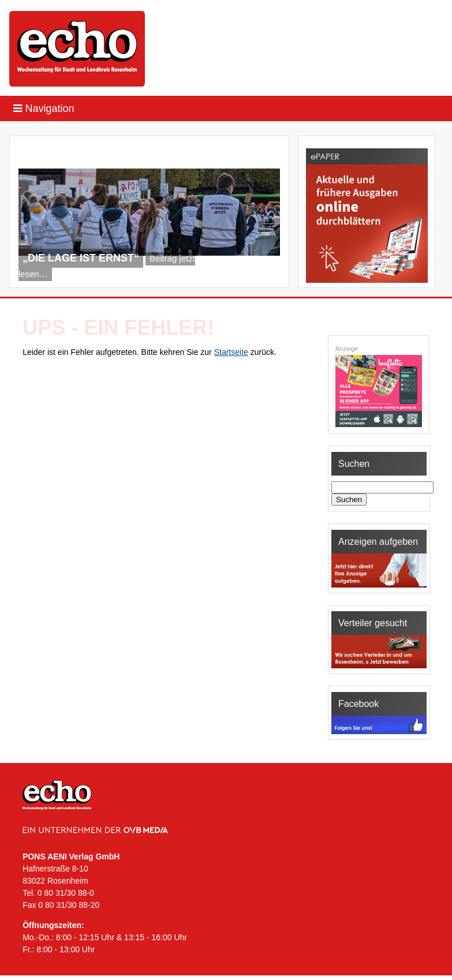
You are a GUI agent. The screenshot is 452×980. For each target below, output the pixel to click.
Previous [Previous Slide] (246, 273)
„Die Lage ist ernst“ (81, 258)
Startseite (231, 352)
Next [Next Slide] (265, 273)
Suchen (349, 500)
